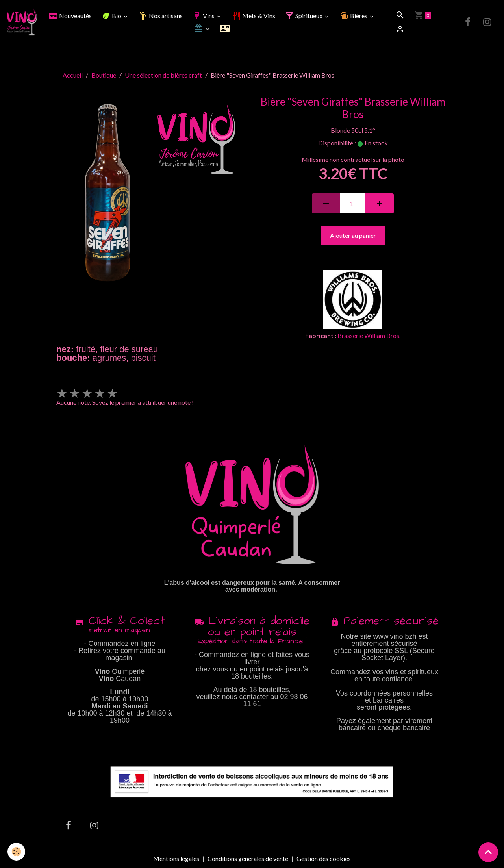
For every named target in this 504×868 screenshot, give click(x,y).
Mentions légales (176, 858)
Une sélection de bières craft (163, 75)
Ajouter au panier (353, 235)
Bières (354, 16)
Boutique (104, 75)
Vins (204, 16)
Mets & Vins (253, 16)
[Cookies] (17, 852)
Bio (112, 16)
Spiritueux (304, 16)
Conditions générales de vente (248, 858)
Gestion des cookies (324, 859)
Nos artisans (160, 16)
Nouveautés (70, 16)
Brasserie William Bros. (369, 335)
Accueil (73, 75)
